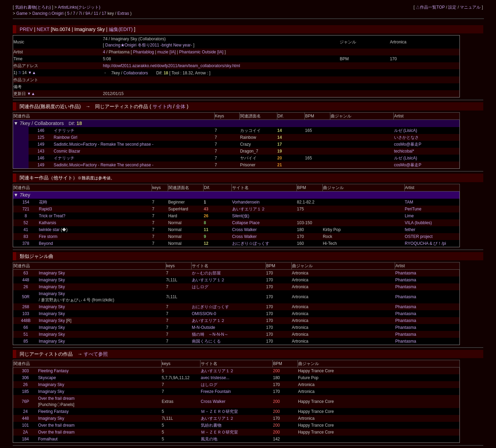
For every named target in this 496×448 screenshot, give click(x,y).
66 (26, 327)
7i (80, 13)
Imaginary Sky (52, 273)
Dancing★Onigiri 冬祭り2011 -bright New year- (149, 45)
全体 (180, 106)
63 (26, 273)
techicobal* (404, 151)
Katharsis (48, 223)
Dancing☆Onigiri (49, 13)
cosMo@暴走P (408, 144)
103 (26, 314)
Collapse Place (246, 223)
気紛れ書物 (211, 425)
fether (410, 230)
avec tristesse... (215, 378)
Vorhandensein (246, 202)
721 (26, 209)
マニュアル (470, 7)
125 (41, 137)
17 (104, 13)
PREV (26, 29)
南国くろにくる (206, 341)
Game (22, 13)
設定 (452, 7)
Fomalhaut (48, 439)
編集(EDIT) (121, 29)
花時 (43, 202)
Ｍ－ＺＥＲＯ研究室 (219, 411)
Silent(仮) (241, 216)
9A (88, 13)
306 (25, 378)
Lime (409, 216)
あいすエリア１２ (249, 209)
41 (26, 230)
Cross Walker (245, 230)
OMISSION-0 (204, 314)
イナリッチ (64, 131)
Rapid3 (45, 209)
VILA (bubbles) (418, 223)
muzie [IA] (166, 52)
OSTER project (419, 237)
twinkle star (49, 230)
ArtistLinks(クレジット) (79, 7)
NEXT (43, 29)
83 (26, 237)
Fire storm (48, 237)
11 (96, 13)
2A (25, 432)
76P (25, 402)
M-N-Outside (204, 327)
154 (26, 202)
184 (25, 439)
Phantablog (144, 52)
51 (26, 334)
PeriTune (413, 209)
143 (41, 151)
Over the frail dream (56, 398)
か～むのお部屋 (206, 273)
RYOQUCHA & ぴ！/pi (425, 243)
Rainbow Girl (66, 137)
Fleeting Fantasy (53, 371)
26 (26, 287)
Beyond (46, 243)
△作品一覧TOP (430, 7)
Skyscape (47, 378)
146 (41, 131)
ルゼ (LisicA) (406, 131)
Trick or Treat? (52, 216)
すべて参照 (96, 354)
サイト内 (162, 106)
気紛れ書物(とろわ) (34, 7)
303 (25, 371)
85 (26, 341)
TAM (409, 202)
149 (41, 144)
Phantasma (406, 273)
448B (26, 321)
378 (26, 243)
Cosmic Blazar (67, 151)
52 (26, 223)
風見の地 (209, 439)
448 (26, 280)
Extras (123, 13)
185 (25, 392)
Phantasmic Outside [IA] (201, 52)
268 (26, 307)
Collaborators (136, 73)
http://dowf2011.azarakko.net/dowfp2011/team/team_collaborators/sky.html (172, 66)
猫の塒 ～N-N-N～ (210, 334)
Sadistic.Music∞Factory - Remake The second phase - (104, 144)
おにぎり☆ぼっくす (251, 243)
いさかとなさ (406, 137)
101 (25, 425)
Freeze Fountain (216, 392)
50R (26, 297)
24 (25, 411)
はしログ (200, 287)
